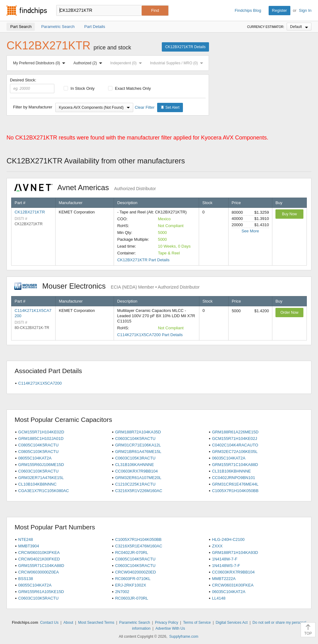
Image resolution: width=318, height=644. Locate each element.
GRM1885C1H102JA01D (41, 438)
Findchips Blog (248, 10)
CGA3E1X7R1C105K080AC (44, 491)
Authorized (89, 63)
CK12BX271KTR (30, 212)
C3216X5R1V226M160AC (139, 491)
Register (279, 10)
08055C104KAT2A (35, 458)
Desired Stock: (32, 85)
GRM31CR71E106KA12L (138, 445)
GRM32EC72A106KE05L (235, 452)
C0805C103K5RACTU (39, 452)
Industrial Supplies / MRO (178, 63)
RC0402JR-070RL (132, 553)
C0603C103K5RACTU (39, 471)
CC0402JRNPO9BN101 (234, 478)
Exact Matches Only (129, 88)
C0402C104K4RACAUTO (235, 445)
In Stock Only (79, 88)
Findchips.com (27, 11)
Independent (127, 63)
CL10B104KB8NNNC (38, 484)
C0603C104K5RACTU (135, 438)
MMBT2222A (224, 579)
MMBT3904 (29, 546)
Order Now (289, 313)
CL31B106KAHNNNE (135, 465)
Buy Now (289, 214)
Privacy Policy (167, 623)
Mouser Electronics (107, 286)
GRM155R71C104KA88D (235, 465)
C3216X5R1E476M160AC (139, 546)
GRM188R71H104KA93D (235, 553)
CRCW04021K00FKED (39, 559)
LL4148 (219, 598)
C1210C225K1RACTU (135, 484)
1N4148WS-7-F (226, 566)
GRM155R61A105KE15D (41, 592)
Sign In (305, 10)
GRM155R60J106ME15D (41, 465)
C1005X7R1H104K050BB (235, 491)
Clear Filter (145, 107)
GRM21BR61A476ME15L (138, 452)
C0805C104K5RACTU (39, 445)
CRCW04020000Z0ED (136, 572)
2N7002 (122, 592)
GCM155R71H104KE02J (235, 438)
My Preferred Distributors (40, 63)
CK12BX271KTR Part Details (143, 260)
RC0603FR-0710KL (133, 579)
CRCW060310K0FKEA (39, 553)
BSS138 (26, 579)
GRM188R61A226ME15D (235, 432)
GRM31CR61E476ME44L (235, 484)
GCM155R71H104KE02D (41, 432)
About (68, 623)
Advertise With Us (170, 628)
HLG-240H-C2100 (228, 539)
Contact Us (49, 623)
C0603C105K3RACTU (135, 458)
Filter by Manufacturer (33, 107)
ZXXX (217, 546)
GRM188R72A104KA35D (138, 432)
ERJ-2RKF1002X (131, 585)
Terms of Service (197, 623)
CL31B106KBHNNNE (232, 471)
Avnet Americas (85, 187)
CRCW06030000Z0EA (39, 572)
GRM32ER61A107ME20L (138, 478)
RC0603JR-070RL (132, 598)
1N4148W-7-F (225, 559)
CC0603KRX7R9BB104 (136, 471)
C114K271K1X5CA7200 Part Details (150, 335)
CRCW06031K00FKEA (233, 585)
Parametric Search (135, 623)
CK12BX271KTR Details (185, 47)
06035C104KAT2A (229, 458)
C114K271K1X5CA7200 (40, 383)
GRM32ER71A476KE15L (41, 478)
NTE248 (26, 539)
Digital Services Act (232, 623)
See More (250, 231)
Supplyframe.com (184, 637)
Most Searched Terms (96, 623)
